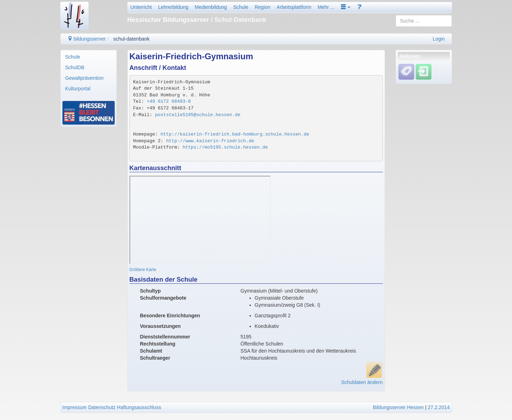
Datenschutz (102, 407)
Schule (241, 7)
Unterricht (141, 7)
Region (263, 7)
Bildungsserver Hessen (398, 407)
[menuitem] (89, 57)
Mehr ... (326, 7)
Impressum (75, 407)
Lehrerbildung (173, 7)
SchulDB (75, 67)
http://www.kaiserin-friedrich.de (210, 141)
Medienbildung (211, 7)
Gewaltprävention (85, 78)
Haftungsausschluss (139, 407)
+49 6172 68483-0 (169, 101)
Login (439, 39)
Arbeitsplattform (294, 7)
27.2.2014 (439, 407)
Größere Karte (143, 270)
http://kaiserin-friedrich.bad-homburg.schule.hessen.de (235, 134)
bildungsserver (87, 39)
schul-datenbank (131, 39)
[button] (346, 7)
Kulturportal (78, 89)
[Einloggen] (424, 72)
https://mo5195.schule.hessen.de (225, 147)
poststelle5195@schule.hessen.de (198, 115)
